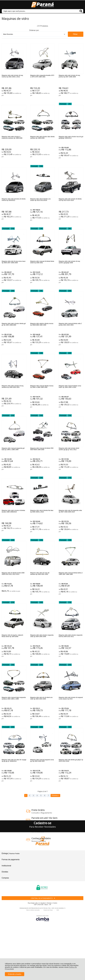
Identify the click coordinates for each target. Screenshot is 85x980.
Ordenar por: (34, 30)
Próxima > (55, 842)
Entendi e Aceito (15, 974)
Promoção (63, 108)
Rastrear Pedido (14, 900)
